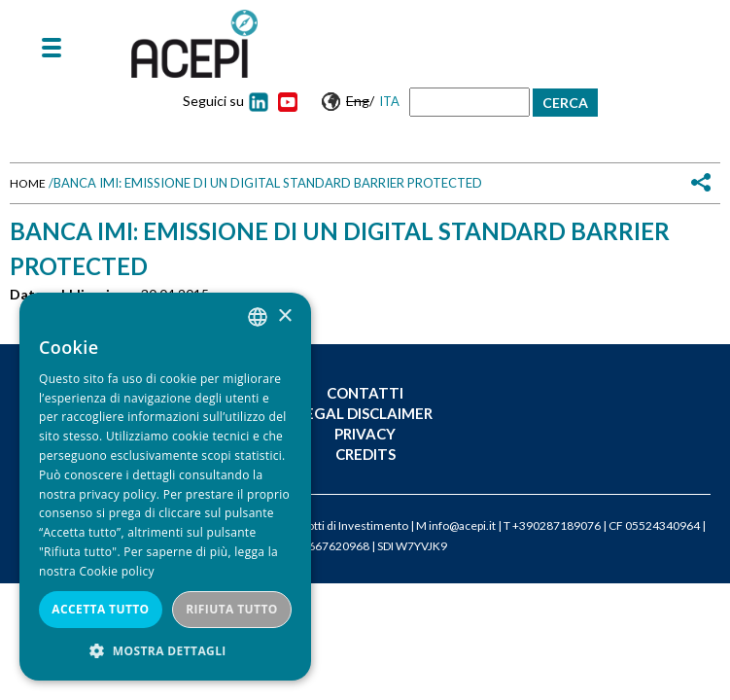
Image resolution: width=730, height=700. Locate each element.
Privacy (365, 434)
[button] (165, 651)
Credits (365, 454)
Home (28, 183)
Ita (389, 101)
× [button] (284, 316)
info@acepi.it (462, 525)
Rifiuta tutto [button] (232, 609)
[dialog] (165, 487)
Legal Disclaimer (365, 413)
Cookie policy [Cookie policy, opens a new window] (116, 571)
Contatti (365, 393)
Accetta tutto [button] (100, 609)
